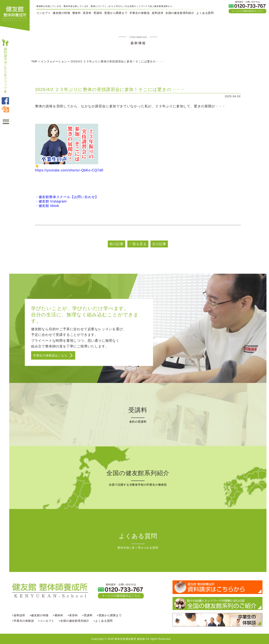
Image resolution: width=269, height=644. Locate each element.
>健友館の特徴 (40, 615)
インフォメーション (55, 61)
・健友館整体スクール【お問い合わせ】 (68, 197)
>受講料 (89, 615)
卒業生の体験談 (140, 13)
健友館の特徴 (61, 13)
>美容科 (74, 615)
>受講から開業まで (111, 615)
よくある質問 (205, 13)
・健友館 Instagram (52, 201)
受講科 (98, 13)
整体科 (77, 13)
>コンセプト (48, 621)
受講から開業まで (116, 13)
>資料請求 (20, 615)
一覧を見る (138, 244)
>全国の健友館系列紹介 (75, 621)
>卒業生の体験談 (24, 621)
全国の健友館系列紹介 (180, 13)
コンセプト (44, 13)
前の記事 (117, 244)
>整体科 (59, 615)
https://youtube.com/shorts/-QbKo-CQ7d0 (70, 170)
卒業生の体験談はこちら (52, 355)
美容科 (87, 13)
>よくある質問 (104, 621)
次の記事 (160, 244)
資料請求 (158, 13)
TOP (36, 61)
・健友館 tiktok (48, 206)
